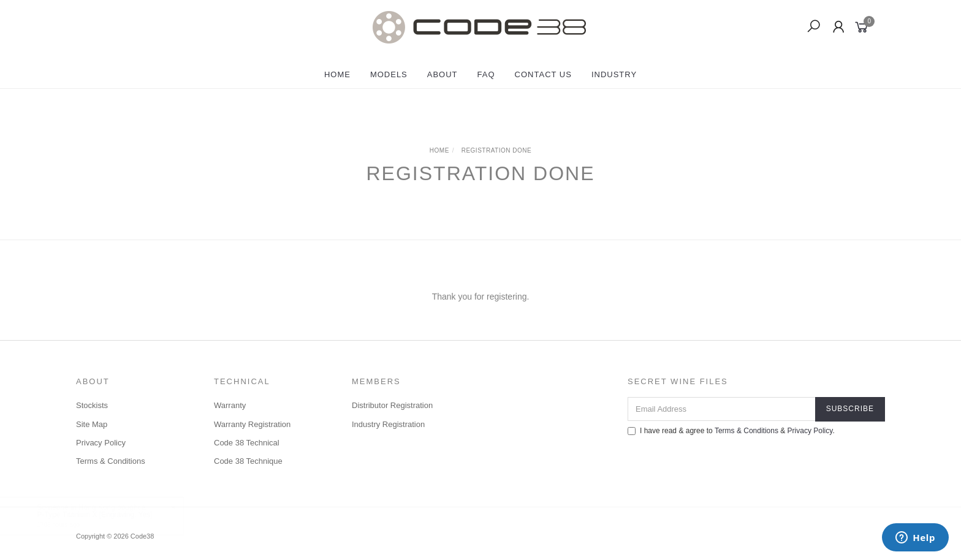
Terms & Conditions (111, 461)
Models (389, 74)
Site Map (92, 424)
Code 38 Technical (247, 443)
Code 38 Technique (248, 461)
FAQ (486, 74)
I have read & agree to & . (731, 431)
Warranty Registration (252, 424)
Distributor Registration (392, 405)
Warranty (230, 405)
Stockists (92, 405)
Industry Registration (388, 424)
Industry (614, 74)
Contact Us (543, 74)
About (443, 74)
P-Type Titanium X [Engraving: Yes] (107, 515)
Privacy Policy (101, 443)
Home (337, 74)
